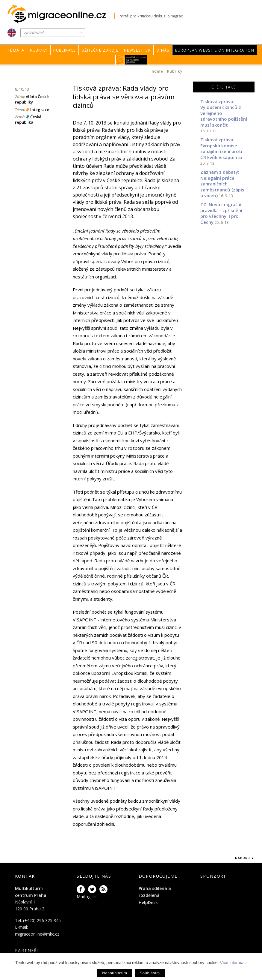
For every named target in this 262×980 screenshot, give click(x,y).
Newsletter (137, 50)
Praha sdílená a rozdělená (155, 892)
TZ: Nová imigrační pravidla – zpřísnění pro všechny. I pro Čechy (221, 213)
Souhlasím (150, 973)
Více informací (233, 963)
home (157, 71)
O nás (163, 50)
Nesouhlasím (115, 973)
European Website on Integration (215, 50)
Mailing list (87, 896)
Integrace (40, 110)
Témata (16, 50)
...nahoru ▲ (243, 858)
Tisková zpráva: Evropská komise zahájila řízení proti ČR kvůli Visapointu (221, 148)
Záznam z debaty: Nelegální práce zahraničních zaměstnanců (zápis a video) (222, 184)
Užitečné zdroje (100, 50)
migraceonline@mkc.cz (37, 934)
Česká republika (28, 119)
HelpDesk (148, 902)
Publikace (65, 50)
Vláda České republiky (32, 99)
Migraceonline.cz (61, 15)
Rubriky (39, 50)
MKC (132, 60)
